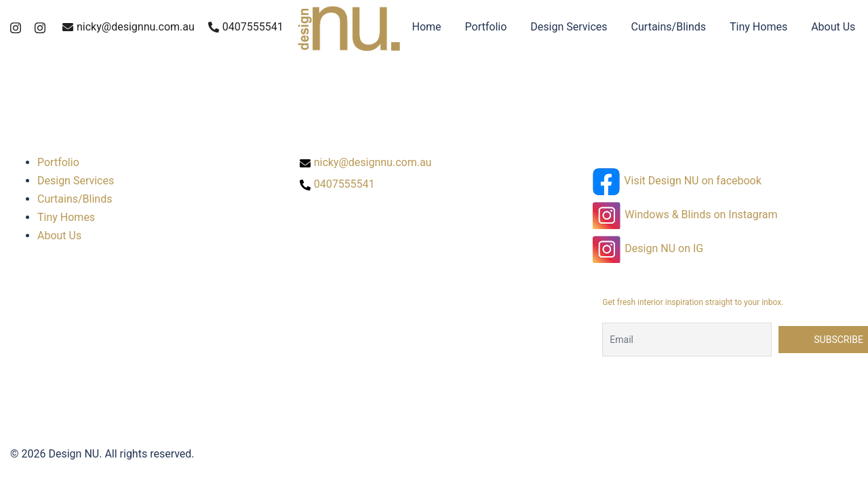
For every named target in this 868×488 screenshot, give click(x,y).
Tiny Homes (758, 27)
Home (427, 27)
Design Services (569, 27)
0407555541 (246, 27)
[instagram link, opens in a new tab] (16, 27)
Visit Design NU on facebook (693, 181)
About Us (833, 27)
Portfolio (486, 27)
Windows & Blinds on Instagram (701, 215)
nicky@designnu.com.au (129, 27)
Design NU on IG (664, 248)
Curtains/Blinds (669, 27)
